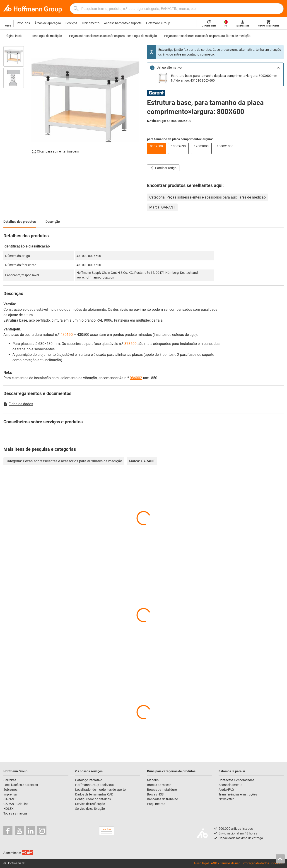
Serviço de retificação (90, 804)
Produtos (23, 23)
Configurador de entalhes (93, 799)
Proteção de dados (256, 863)
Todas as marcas (15, 813)
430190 (67, 335)
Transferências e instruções (238, 794)
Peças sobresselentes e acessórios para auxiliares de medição (207, 36)
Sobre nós (10, 790)
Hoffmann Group (158, 23)
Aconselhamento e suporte (123, 23)
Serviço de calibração (90, 809)
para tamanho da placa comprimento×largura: (180, 139)
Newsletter (226, 799)
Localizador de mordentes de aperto (100, 790)
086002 (136, 378)
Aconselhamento (230, 785)
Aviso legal (201, 863)
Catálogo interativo (89, 780)
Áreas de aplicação (48, 23)
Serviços (71, 23)
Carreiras (10, 780)
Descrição (53, 222)
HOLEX (8, 809)
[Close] (278, 68)
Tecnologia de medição (46, 36)
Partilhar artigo (163, 168)
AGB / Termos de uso (226, 863)
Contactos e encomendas (236, 780)
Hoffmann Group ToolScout (95, 785)
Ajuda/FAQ (226, 790)
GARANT (10, 799)
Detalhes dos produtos (20, 222)
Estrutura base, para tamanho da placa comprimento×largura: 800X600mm (224, 76)
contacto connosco (200, 54)
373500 (130, 344)
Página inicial (14, 36)
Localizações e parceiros (21, 785)
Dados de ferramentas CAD (94, 794)
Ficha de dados (18, 404)
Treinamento (91, 23)
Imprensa (10, 794)
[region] (17, 102)
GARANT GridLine (16, 804)
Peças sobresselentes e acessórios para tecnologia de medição (113, 36)
